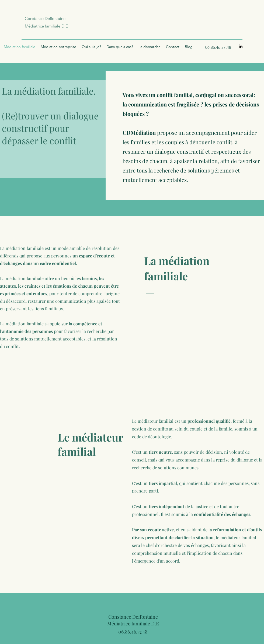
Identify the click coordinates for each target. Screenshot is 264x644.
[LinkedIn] (241, 46)
